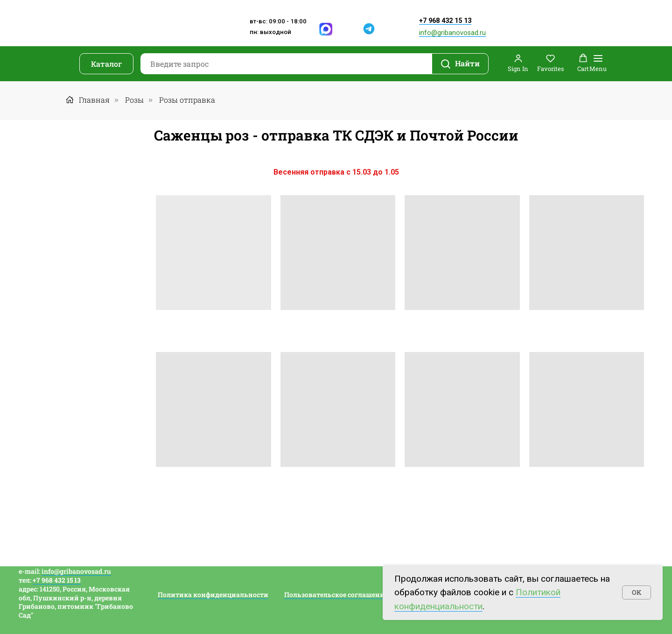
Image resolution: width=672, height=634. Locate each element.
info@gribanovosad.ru (452, 33)
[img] (349, 29)
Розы (134, 100)
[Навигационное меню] (598, 64)
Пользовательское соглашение (336, 595)
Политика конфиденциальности (213, 595)
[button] (518, 63)
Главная (87, 100)
